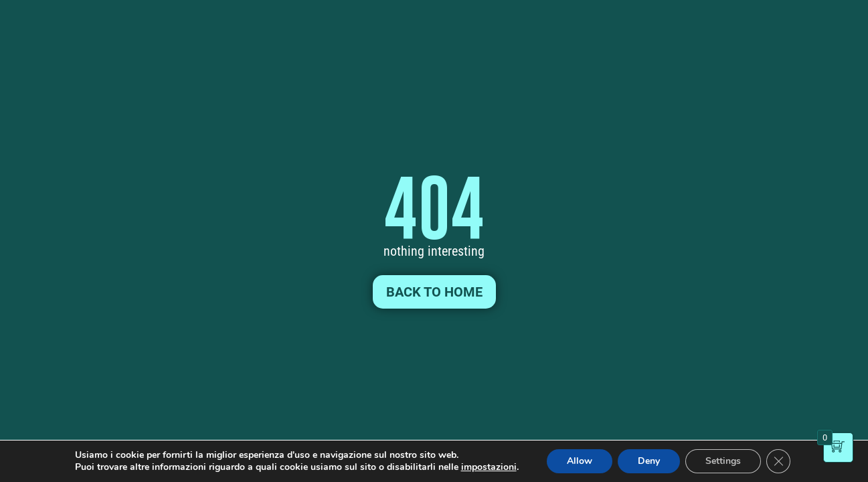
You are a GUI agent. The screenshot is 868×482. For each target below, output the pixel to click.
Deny (649, 461)
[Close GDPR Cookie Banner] (778, 461)
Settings (723, 461)
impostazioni (489, 467)
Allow (580, 461)
